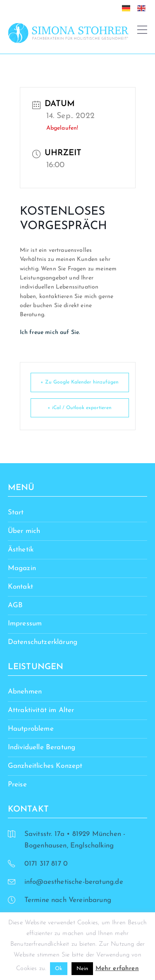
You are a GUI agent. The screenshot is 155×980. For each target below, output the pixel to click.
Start (16, 512)
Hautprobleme (31, 729)
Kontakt (20, 587)
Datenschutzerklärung (43, 642)
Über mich (24, 531)
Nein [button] (82, 969)
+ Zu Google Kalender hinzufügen (80, 382)
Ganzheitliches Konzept (45, 766)
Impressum (25, 624)
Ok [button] (58, 969)
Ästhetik (21, 550)
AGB (15, 605)
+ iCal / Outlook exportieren (80, 408)
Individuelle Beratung (42, 747)
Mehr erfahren (117, 969)
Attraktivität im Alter (41, 710)
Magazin (22, 568)
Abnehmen (25, 692)
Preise (17, 785)
